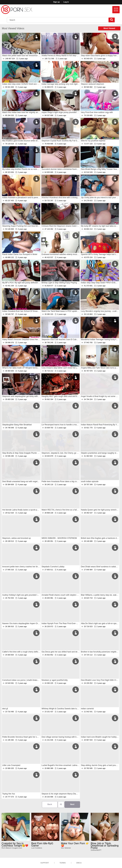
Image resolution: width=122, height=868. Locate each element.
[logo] (17, 10)
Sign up (56, 2)
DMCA (79, 863)
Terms (63, 863)
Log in (66, 2)
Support (45, 863)
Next (72, 804)
